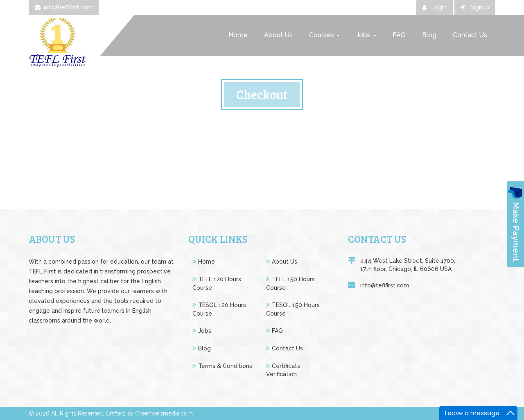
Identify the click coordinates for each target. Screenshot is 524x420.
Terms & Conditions (225, 366)
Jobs (366, 35)
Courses (324, 35)
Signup (475, 7)
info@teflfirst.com (64, 7)
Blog (429, 35)
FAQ (399, 35)
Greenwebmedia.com (164, 413)
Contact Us (470, 35)
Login (435, 7)
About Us (278, 35)
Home (238, 35)
